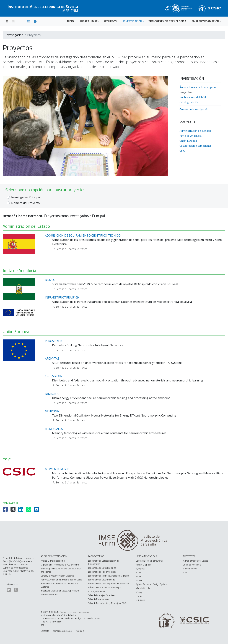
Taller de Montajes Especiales (102, 595)
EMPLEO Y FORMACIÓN (205, 21)
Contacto (45, 631)
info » (43, 625)
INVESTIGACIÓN (133, 21)
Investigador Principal (26, 197)
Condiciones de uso (62, 631)
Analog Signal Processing (53, 561)
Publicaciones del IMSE (193, 97)
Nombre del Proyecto (25, 203)
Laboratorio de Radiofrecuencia (102, 572)
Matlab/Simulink (144, 588)
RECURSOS (110, 21)
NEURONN (52, 411)
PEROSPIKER (53, 341)
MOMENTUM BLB (57, 469)
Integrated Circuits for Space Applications (60, 591)
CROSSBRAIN (54, 376)
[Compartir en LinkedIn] (21, 510)
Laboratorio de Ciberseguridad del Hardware (108, 584)
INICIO (70, 21)
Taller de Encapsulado (98, 599)
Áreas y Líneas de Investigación (198, 87)
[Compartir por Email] (37, 510)
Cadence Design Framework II (149, 561)
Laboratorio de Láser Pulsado (102, 580)
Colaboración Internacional (195, 146)
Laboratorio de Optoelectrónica (102, 568)
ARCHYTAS (52, 358)
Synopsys (140, 569)
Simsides (140, 600)
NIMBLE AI (52, 394)
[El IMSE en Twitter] (16, 591)
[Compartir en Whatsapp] (29, 510)
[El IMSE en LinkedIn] (9, 591)
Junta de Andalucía (191, 136)
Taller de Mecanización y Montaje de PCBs (108, 603)
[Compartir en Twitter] (13, 510)
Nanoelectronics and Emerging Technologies (61, 580)
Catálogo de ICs (189, 102)
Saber (138, 577)
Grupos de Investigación (194, 109)
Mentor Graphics (144, 565)
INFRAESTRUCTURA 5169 (62, 297)
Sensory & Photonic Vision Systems (57, 576)
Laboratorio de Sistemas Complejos (105, 588)
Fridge (139, 596)
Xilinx (138, 573)
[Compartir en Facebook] (6, 510)
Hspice (139, 580)
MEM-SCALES (54, 429)
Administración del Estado (195, 131)
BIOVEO (50, 280)
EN (13, 21)
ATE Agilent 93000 (97, 591)
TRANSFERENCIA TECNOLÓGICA (167, 21)
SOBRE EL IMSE (88, 21)
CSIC (182, 151)
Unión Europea (188, 141)
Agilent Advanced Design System (151, 584)
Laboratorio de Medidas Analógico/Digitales (108, 576)
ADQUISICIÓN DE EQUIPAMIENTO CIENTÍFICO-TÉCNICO (83, 235)
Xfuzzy (139, 592)
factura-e (80, 631)
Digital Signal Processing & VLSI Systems (60, 565)
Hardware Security (49, 595)
